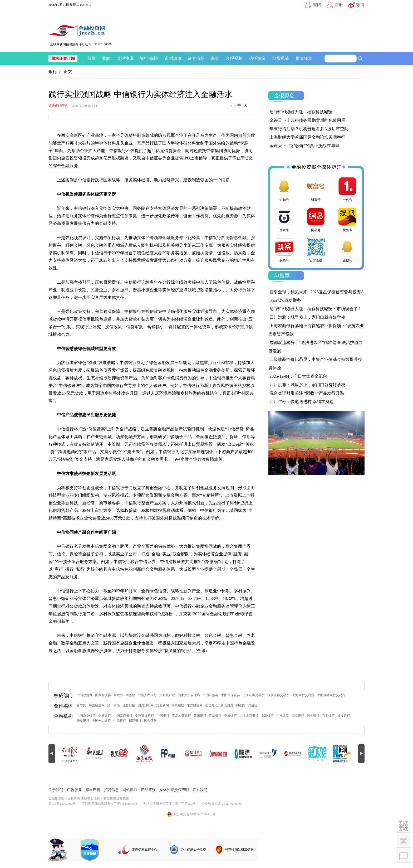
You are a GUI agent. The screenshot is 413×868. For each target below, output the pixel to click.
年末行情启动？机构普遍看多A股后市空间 (309, 129)
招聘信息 (111, 790)
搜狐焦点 (212, 705)
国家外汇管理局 (189, 695)
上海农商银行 (249, 716)
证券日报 (129, 705)
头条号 (284, 250)
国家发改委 (103, 695)
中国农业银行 (86, 716)
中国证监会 (210, 695)
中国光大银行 (101, 721)
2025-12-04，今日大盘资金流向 (298, 376)
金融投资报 (58, 106)
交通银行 (105, 716)
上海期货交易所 (303, 695)
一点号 (347, 189)
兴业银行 (328, 716)
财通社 (253, 705)
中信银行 (120, 721)
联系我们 (200, 790)
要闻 (106, 58)
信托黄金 (257, 58)
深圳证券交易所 (278, 695)
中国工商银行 (123, 716)
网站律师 (130, 790)
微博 (360, 5)
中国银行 (163, 716)
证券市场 (196, 58)
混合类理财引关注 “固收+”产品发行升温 (307, 393)
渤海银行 (298, 716)
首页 (91, 58)
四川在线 (178, 705)
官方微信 (316, 250)
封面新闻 (163, 705)
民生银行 (313, 716)
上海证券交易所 (254, 695)
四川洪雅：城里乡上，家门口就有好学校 (307, 317)
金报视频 (234, 58)
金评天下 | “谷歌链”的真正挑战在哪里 (304, 146)
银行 (144, 58)
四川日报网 (146, 705)
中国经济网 (97, 705)
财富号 (316, 189)
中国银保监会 (230, 695)
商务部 (130, 695)
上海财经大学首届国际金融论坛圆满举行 (307, 137)
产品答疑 (148, 790)
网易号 (316, 219)
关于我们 (56, 790)
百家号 (284, 219)
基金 (215, 58)
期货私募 (281, 58)
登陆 (317, 5)
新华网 (81, 705)
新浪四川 (227, 705)
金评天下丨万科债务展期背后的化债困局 (307, 120)
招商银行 (135, 721)
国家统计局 (167, 695)
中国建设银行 (145, 716)
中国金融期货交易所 (331, 695)
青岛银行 (215, 716)
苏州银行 (200, 716)
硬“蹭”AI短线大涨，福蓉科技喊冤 (301, 112)
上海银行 (267, 716)
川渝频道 (304, 58)
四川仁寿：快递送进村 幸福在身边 (302, 402)
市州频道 (173, 58)
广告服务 (74, 790)
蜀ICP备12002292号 (62, 804)
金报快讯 (125, 58)
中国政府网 (85, 695)
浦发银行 (344, 716)
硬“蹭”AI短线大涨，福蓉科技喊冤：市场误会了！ (316, 309)
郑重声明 (93, 790)
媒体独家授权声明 (174, 790)
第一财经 (114, 705)
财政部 (118, 695)
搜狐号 (347, 219)
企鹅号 (284, 189)
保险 (154, 58)
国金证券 (150, 721)
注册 (339, 5)
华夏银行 (83, 721)
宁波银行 (230, 716)
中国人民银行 (147, 695)
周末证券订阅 (63, 59)
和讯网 (240, 705)
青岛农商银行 (181, 716)
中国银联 (283, 716)
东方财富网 (195, 705)
